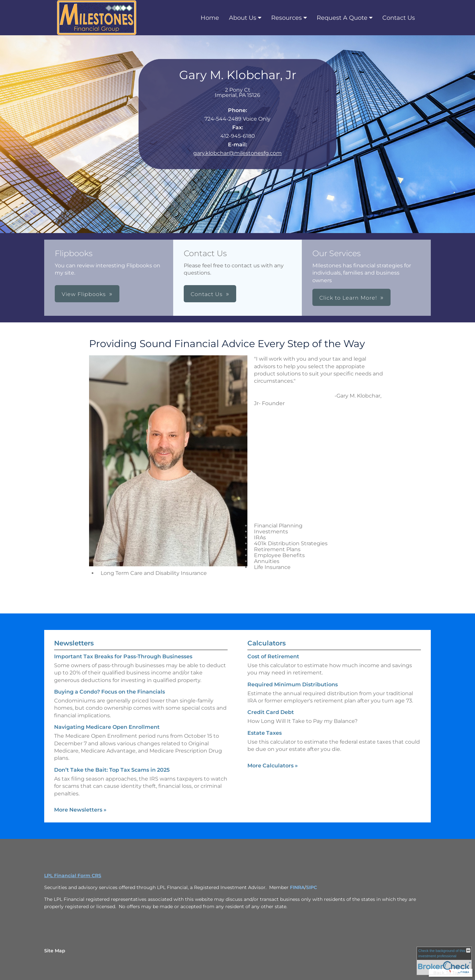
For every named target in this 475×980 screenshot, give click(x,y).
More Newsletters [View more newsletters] (80, 810)
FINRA (297, 887)
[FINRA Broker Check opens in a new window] (444, 961)
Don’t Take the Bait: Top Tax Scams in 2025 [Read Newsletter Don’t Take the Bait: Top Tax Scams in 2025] (112, 770)
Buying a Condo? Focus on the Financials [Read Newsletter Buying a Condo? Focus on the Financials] (110, 692)
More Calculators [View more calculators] (273, 766)
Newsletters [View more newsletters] (74, 643)
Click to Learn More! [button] (348, 298)
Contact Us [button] (207, 294)
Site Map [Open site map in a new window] (55, 951)
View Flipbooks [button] (84, 294)
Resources (286, 18)
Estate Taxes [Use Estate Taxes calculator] (265, 733)
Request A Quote (342, 18)
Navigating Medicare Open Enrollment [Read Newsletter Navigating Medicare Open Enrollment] (107, 727)
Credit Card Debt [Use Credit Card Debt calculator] (271, 712)
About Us (243, 18)
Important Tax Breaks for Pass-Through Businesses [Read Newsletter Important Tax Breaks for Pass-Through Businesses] (123, 656)
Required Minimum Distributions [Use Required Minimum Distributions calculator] (293, 684)
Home (210, 18)
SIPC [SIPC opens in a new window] (312, 887)
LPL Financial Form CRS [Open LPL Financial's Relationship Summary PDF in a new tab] (73, 876)
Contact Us (399, 18)
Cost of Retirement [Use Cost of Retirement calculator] (273, 656)
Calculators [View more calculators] (267, 643)
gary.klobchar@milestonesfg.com (237, 153)
